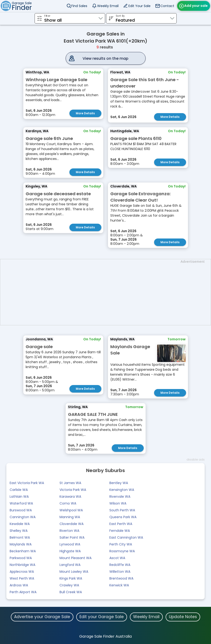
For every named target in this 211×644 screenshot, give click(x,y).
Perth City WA (121, 544)
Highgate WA (70, 551)
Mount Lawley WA (74, 572)
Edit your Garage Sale (102, 617)
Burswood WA (21, 510)
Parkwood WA (21, 558)
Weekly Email (108, 6)
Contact (167, 6)
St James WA (70, 483)
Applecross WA (22, 572)
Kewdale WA (20, 524)
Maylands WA (21, 544)
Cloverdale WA (72, 524)
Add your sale (196, 6)
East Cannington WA (126, 537)
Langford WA (70, 565)
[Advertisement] (108, 292)
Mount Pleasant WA (76, 558)
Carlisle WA (19, 490)
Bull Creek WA (71, 592)
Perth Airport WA (23, 592)
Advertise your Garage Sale (42, 617)
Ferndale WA (120, 531)
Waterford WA (21, 503)
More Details (85, 113)
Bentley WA (119, 483)
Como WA (68, 503)
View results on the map (105, 58)
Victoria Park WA (73, 490)
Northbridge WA (22, 565)
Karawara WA (70, 497)
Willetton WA (120, 572)
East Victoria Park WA (27, 483)
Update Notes (183, 617)
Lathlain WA (19, 497)
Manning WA (70, 517)
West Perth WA (22, 578)
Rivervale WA (120, 497)
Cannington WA (23, 517)
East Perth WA (121, 524)
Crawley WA (69, 585)
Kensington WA (122, 490)
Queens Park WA (123, 517)
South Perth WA (122, 510)
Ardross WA (19, 585)
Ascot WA (117, 558)
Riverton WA (69, 531)
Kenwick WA (119, 585)
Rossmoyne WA (122, 551)
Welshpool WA (71, 510)
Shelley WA (19, 531)
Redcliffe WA (120, 565)
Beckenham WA (23, 551)
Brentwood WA (121, 578)
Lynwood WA (70, 544)
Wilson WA (118, 503)
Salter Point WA (72, 537)
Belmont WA (20, 537)
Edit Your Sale (139, 6)
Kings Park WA (71, 578)
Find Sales (79, 6)
